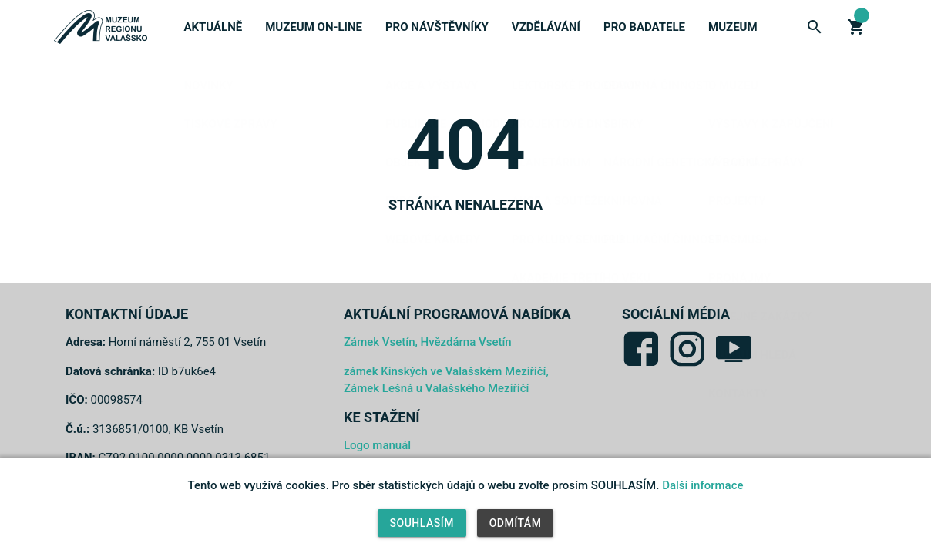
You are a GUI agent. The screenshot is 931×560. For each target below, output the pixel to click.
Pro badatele (644, 27)
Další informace (702, 485)
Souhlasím (422, 523)
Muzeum (733, 27)
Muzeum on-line (314, 27)
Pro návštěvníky (437, 27)
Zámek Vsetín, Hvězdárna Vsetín (428, 342)
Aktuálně (213, 27)
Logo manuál (377, 445)
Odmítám (516, 523)
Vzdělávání (546, 27)
